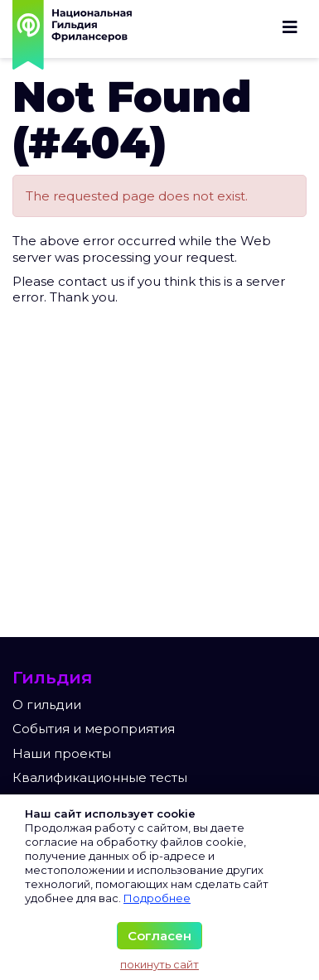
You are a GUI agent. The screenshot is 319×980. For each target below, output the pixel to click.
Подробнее (157, 898)
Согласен (159, 936)
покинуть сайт (159, 964)
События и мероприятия (94, 729)
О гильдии (47, 705)
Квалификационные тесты (100, 777)
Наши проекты (62, 753)
